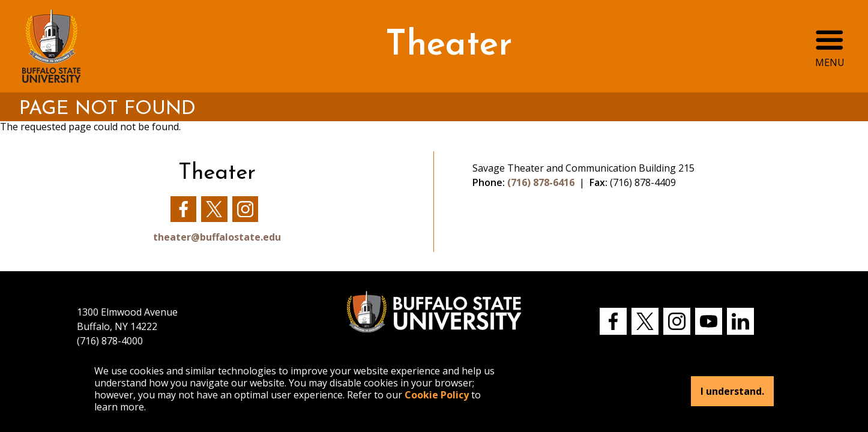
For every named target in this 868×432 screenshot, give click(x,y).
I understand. (732, 391)
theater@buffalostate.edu (217, 237)
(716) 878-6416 (541, 182)
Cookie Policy (437, 395)
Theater (449, 46)
